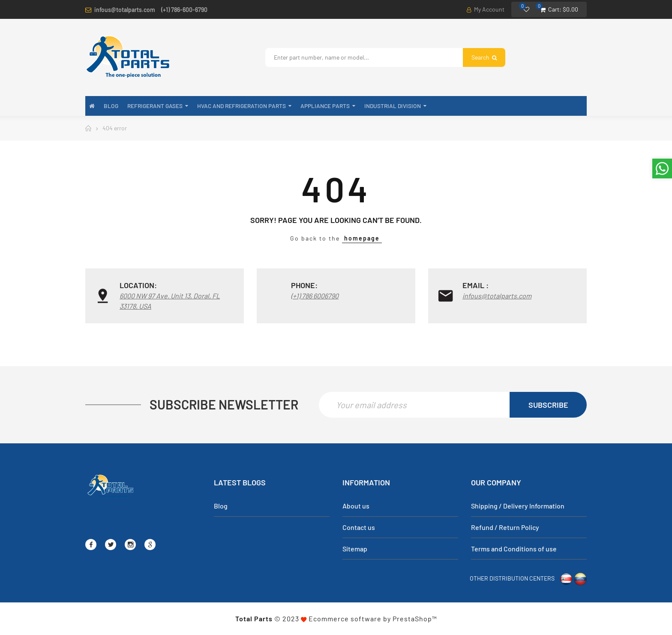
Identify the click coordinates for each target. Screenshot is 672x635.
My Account (486, 9)
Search (484, 57)
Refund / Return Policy (505, 527)
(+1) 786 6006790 (315, 296)
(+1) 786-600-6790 (184, 10)
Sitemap (355, 549)
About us (356, 506)
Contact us (359, 527)
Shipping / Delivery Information (518, 506)
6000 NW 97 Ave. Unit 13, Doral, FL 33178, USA (170, 301)
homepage (362, 238)
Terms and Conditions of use (514, 549)
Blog (221, 506)
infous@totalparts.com (125, 10)
